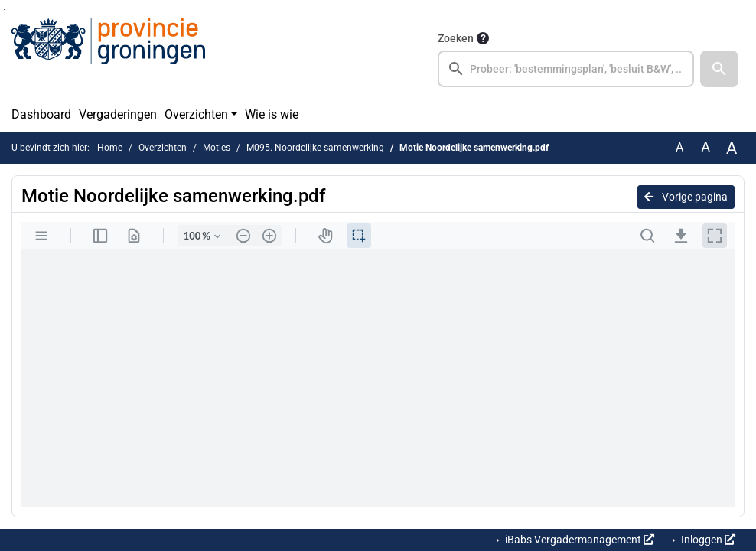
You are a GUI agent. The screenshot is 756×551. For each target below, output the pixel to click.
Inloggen (707, 540)
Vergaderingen (118, 114)
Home (110, 148)
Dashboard (41, 114)
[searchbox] (566, 69)
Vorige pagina (686, 197)
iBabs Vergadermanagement (578, 540)
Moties (217, 148)
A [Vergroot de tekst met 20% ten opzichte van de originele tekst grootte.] (705, 147)
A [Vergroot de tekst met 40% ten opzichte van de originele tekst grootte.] (732, 148)
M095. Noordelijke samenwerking (315, 148)
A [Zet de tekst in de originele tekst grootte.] (679, 147)
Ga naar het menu (4, 10)
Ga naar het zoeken (2, 10)
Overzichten (196, 114)
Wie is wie (272, 114)
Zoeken (456, 38)
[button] (719, 69)
